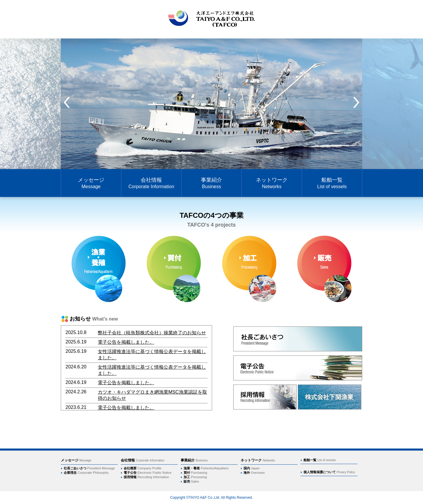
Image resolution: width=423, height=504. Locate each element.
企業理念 (86, 473)
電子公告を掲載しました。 (126, 342)
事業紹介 (211, 183)
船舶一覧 (332, 183)
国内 (252, 468)
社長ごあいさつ (89, 468)
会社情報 (151, 183)
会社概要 (142, 468)
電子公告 (148, 473)
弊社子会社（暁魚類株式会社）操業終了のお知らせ (152, 333)
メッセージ (91, 183)
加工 (195, 477)
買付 (195, 473)
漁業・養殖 (206, 468)
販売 (191, 481)
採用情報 (146, 477)
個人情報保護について (329, 472)
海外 (254, 473)
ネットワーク (272, 183)
